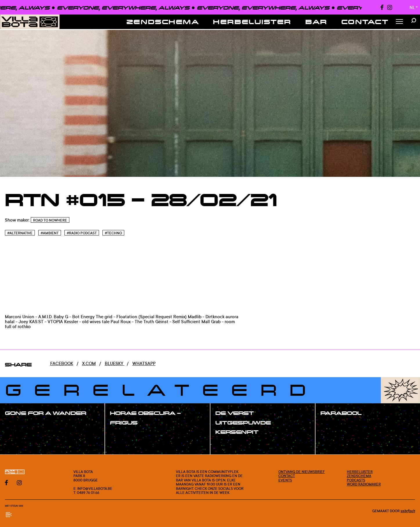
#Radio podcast (82, 233)
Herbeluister (252, 22)
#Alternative (20, 233)
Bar (316, 22)
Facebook (62, 363)
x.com (89, 363)
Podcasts (356, 480)
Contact (365, 22)
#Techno (113, 233)
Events (285, 480)
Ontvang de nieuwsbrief (302, 472)
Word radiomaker (364, 484)
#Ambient (50, 233)
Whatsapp (144, 363)
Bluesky (115, 363)
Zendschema (163, 22)
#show (19, 426)
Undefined (408, 511)
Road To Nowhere (50, 220)
